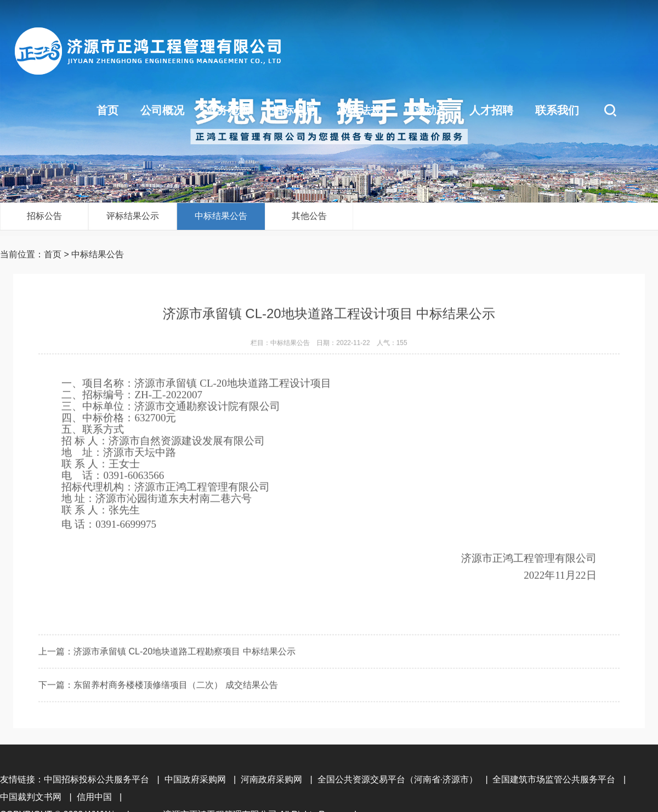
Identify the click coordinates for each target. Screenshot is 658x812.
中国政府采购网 (195, 779)
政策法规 (360, 110)
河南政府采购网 (271, 779)
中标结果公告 (221, 216)
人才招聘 (491, 110)
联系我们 (557, 110)
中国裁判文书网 (31, 797)
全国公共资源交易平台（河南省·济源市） (398, 779)
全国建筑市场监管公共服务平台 (554, 779)
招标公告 (44, 216)
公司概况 (162, 110)
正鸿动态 (426, 110)
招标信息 (294, 110)
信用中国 (94, 797)
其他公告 (309, 216)
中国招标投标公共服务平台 (97, 779)
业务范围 (228, 110)
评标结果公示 (133, 216)
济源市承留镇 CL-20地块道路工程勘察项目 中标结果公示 (184, 678)
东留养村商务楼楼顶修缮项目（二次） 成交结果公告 (175, 711)
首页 (107, 110)
